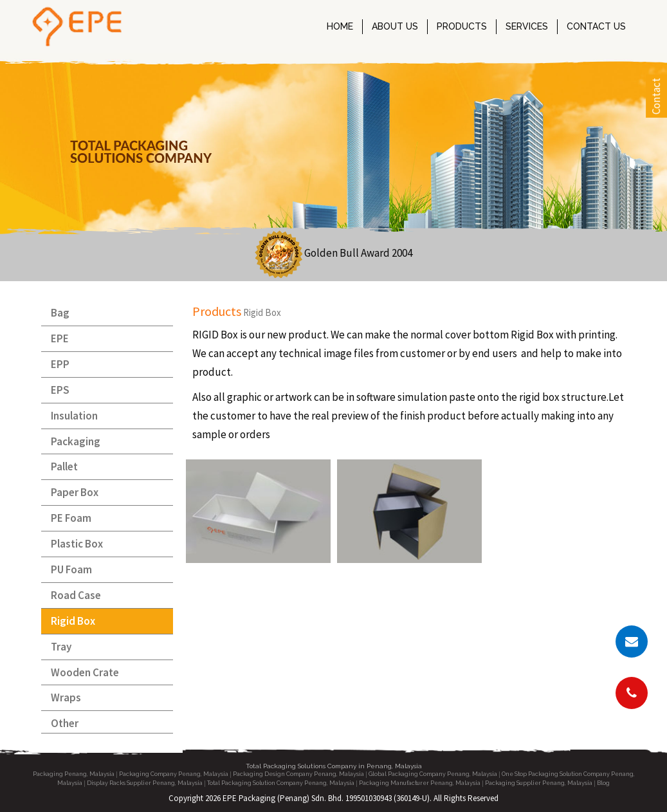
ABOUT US (395, 26)
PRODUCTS (462, 26)
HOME (340, 26)
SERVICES (527, 26)
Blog (603, 783)
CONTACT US (596, 26)
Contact (656, 96)
